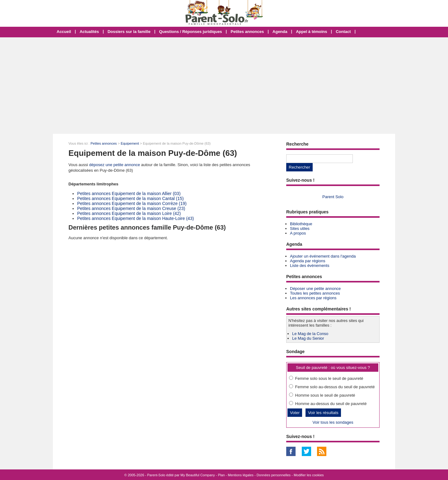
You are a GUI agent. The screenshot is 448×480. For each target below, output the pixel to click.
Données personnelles (274, 475)
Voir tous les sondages (333, 422)
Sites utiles (300, 228)
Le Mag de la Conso (310, 334)
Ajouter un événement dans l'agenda (323, 256)
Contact (343, 32)
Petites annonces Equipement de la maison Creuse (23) (131, 208)
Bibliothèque (301, 224)
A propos (298, 233)
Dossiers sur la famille (129, 32)
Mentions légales (241, 475)
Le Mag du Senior (308, 338)
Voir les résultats (323, 413)
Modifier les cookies (309, 475)
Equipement (130, 143)
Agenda (280, 32)
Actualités (89, 32)
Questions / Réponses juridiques (190, 32)
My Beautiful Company (198, 475)
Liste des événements (310, 266)
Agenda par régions (308, 261)
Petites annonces (247, 32)
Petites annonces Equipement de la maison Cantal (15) (130, 198)
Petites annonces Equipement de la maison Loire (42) (129, 213)
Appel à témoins (311, 32)
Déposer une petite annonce (315, 289)
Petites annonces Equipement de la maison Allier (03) (129, 193)
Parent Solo (333, 197)
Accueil (64, 32)
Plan (222, 475)
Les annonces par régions (313, 298)
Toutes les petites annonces (315, 293)
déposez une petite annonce (115, 165)
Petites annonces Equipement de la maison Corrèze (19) (132, 203)
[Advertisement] (224, 86)
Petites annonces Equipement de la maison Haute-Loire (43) (135, 218)
